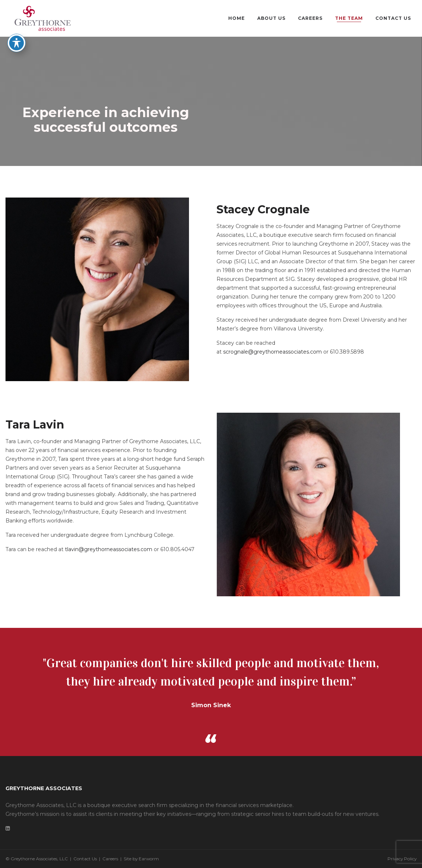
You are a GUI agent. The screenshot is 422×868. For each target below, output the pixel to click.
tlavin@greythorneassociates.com (109, 549)
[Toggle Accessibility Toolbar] (17, 27)
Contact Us (85, 859)
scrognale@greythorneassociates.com (272, 352)
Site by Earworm (141, 859)
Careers (110, 859)
